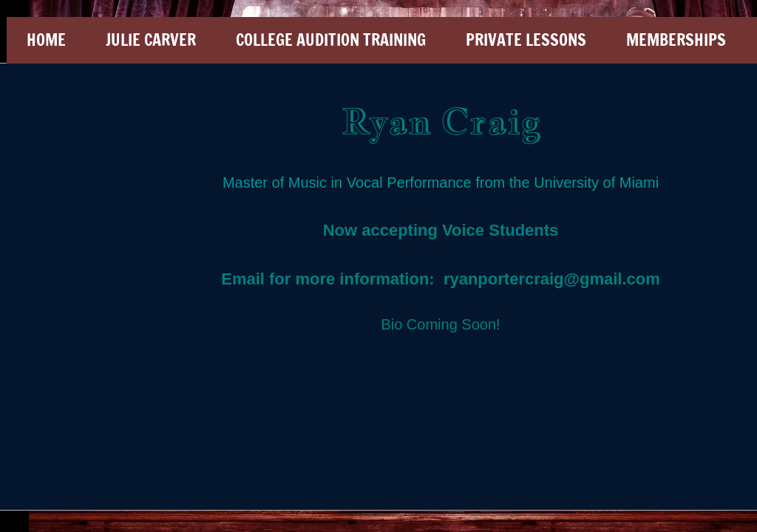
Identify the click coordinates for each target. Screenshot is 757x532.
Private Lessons (526, 40)
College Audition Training (331, 40)
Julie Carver (151, 40)
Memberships (676, 40)
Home (46, 40)
